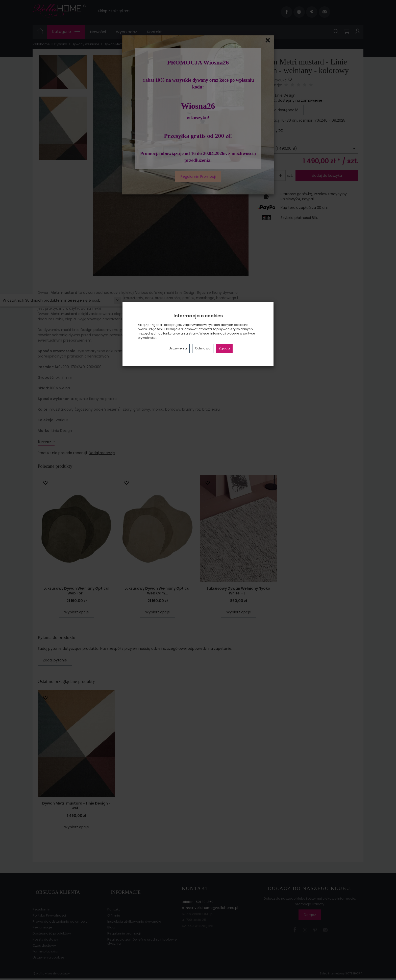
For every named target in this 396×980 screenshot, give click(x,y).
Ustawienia (178, 348)
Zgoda (224, 348)
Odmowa (203, 348)
